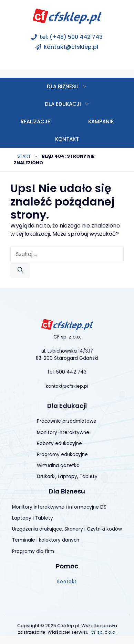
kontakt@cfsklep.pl (71, 47)
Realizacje (35, 121)
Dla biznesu (76, 86)
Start (24, 156)
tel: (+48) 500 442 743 (71, 37)
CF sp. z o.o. (104, 632)
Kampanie (101, 121)
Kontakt (67, 139)
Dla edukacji (77, 104)
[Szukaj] (20, 270)
